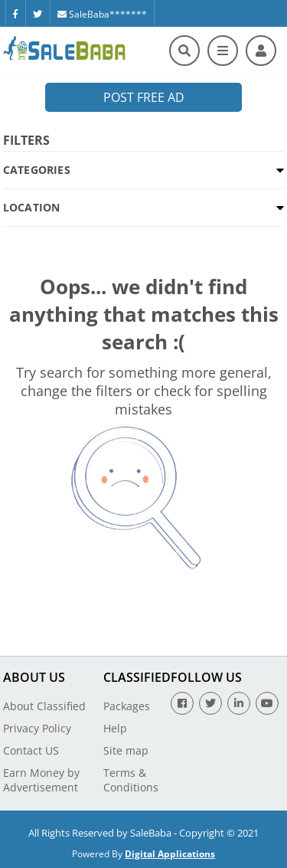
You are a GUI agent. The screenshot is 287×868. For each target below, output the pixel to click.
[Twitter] (38, 13)
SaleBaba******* (102, 14)
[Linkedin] (239, 703)
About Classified (44, 706)
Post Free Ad (144, 97)
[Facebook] (15, 13)
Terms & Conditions (131, 780)
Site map (126, 750)
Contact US (31, 750)
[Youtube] (267, 703)
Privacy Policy (37, 728)
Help (115, 728)
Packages (127, 706)
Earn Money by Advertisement (41, 780)
